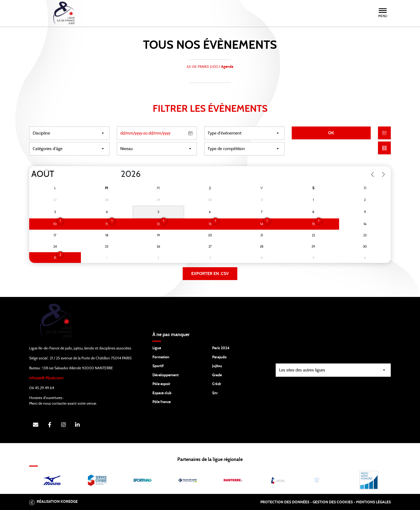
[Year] (117, 174)
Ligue (157, 348)
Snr (215, 393)
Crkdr (217, 384)
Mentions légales (373, 502)
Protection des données (285, 502)
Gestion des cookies (333, 502)
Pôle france (162, 402)
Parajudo (219, 357)
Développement (166, 375)
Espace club (162, 393)
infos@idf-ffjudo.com (46, 378)
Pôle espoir (161, 384)
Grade (217, 375)
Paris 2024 (221, 348)
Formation (161, 357)
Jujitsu (217, 366)
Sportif (158, 366)
